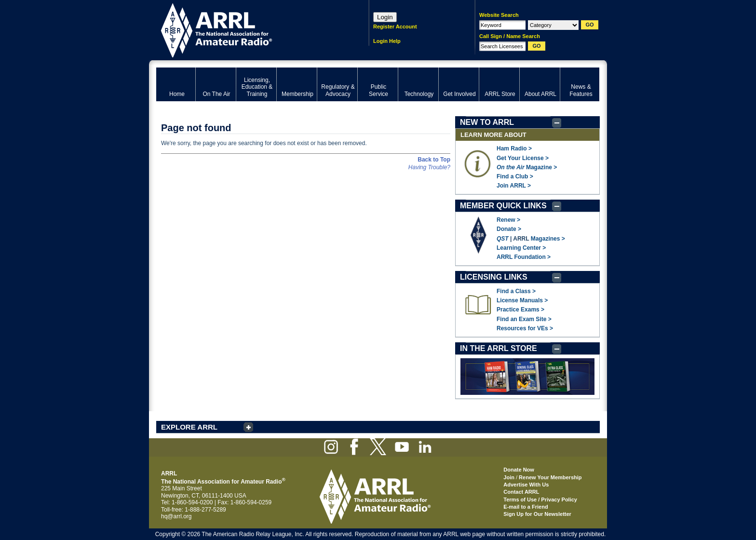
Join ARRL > (514, 186)
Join (509, 477)
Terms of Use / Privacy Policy (540, 499)
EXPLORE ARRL (189, 427)
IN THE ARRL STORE (499, 348)
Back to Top (434, 160)
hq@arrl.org (176, 516)
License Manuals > (522, 300)
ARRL (250, 29)
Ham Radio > (514, 148)
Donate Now (519, 470)
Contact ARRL (521, 492)
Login (385, 17)
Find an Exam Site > (524, 319)
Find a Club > (515, 176)
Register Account (395, 27)
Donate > (509, 229)
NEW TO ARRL (487, 122)
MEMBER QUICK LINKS (503, 206)
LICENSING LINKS (494, 277)
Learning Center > (521, 248)
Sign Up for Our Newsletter (537, 514)
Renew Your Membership (550, 477)
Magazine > (527, 167)
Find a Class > (516, 291)
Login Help (387, 41)
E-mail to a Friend (526, 507)
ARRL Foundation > (524, 257)
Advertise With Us (526, 485)
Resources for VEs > (525, 328)
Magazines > (548, 239)
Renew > (508, 220)
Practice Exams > (520, 310)
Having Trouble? (429, 167)
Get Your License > (523, 158)
